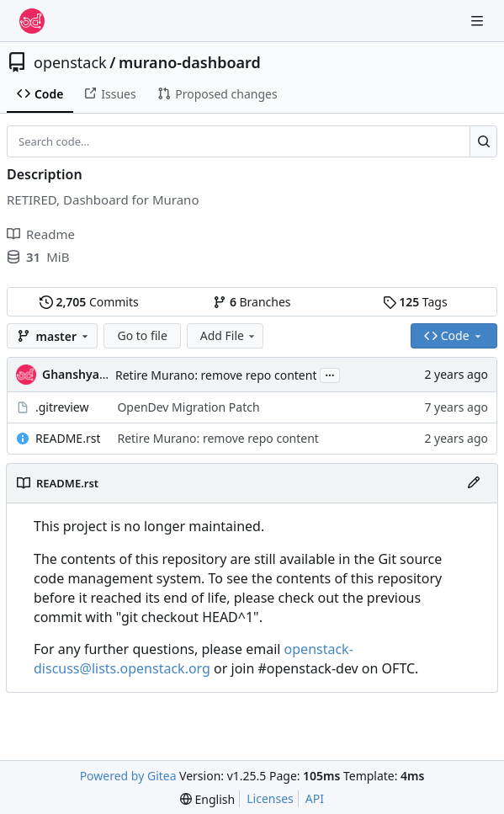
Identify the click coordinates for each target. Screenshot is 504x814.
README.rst (68, 438)
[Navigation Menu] (479, 21)
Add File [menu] (229, 335)
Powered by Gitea (128, 776)
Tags (415, 302)
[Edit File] (474, 483)
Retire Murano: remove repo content (216, 375)
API (315, 798)
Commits (89, 302)
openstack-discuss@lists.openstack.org (194, 659)
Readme (41, 234)
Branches (252, 302)
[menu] (207, 799)
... (330, 374)
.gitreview (62, 407)
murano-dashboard (190, 62)
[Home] (32, 21)
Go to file (142, 335)
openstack (70, 62)
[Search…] (483, 141)
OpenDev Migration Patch (188, 407)
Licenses (270, 798)
